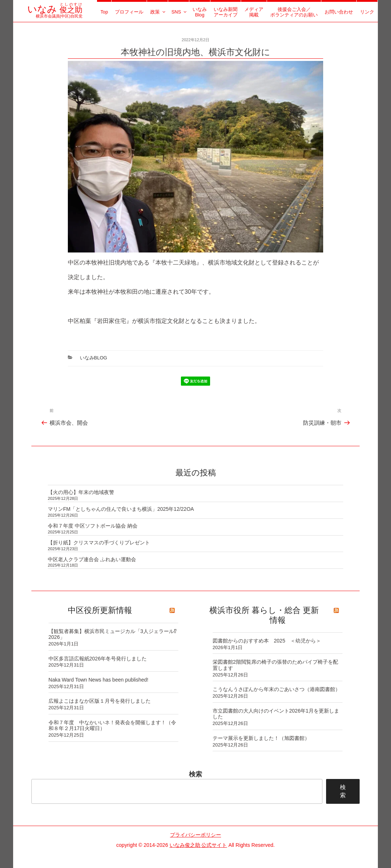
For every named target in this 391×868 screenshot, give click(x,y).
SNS (179, 12)
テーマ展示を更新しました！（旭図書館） (261, 738)
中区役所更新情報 (100, 610)
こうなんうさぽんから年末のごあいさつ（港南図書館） (276, 689)
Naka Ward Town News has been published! (98, 680)
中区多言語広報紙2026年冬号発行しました (98, 659)
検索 (195, 774)
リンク (367, 12)
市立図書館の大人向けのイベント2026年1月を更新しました (276, 714)
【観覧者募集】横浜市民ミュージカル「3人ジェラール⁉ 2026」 (113, 634)
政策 (158, 12)
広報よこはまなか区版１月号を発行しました (100, 701)
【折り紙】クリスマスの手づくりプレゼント (99, 543)
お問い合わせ (339, 12)
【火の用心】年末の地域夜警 (81, 492)
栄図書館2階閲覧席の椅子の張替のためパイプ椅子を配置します (275, 665)
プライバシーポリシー (195, 835)
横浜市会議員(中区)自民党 (55, 13)
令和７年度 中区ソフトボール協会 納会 (93, 526)
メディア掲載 (254, 12)
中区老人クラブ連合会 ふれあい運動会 (92, 559)
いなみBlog (200, 12)
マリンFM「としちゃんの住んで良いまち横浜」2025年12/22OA (121, 509)
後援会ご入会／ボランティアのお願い (294, 12)
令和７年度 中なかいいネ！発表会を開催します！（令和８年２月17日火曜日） (112, 726)
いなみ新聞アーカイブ (226, 12)
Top (104, 12)
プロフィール (129, 12)
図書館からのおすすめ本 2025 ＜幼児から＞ (267, 641)
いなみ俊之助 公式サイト (198, 845)
